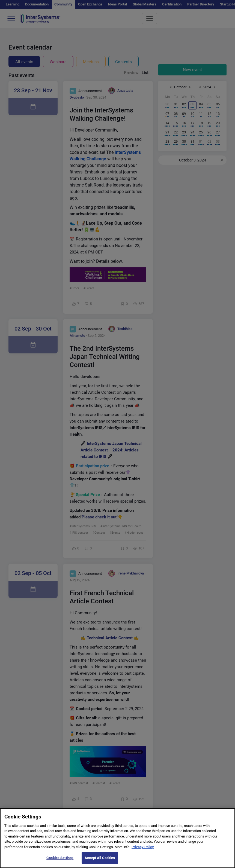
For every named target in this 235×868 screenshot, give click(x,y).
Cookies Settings (60, 862)
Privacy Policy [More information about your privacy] (143, 851)
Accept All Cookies (100, 862)
